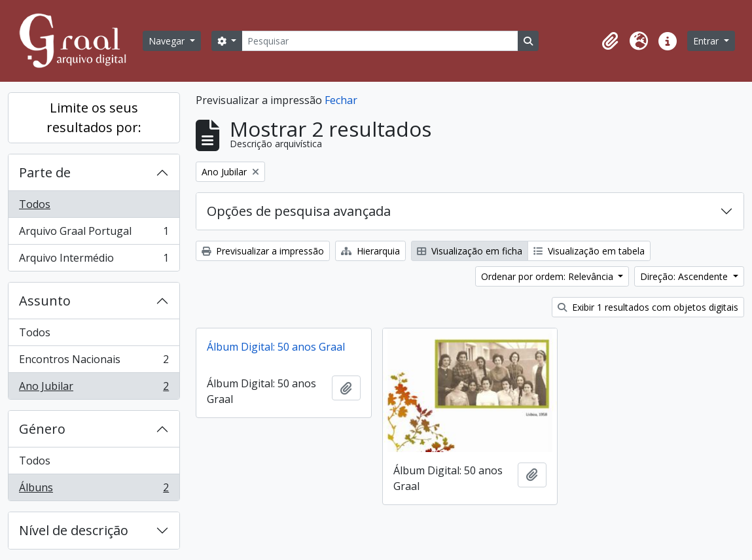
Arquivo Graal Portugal (94, 234)
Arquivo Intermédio (94, 260)
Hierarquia (370, 251)
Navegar (168, 41)
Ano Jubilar (94, 389)
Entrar (707, 41)
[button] (610, 41)
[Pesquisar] (380, 41)
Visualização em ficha (470, 251)
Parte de (45, 172)
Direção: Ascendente (685, 276)
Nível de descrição (74, 530)
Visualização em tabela (589, 251)
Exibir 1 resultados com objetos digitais (648, 307)
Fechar (341, 100)
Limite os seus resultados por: (94, 117)
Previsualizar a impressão (263, 251)
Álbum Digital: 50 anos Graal (276, 347)
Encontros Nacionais (94, 362)
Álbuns (94, 490)
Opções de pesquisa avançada (299, 211)
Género (42, 429)
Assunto (45, 301)
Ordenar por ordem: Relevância (548, 276)
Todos (35, 204)
